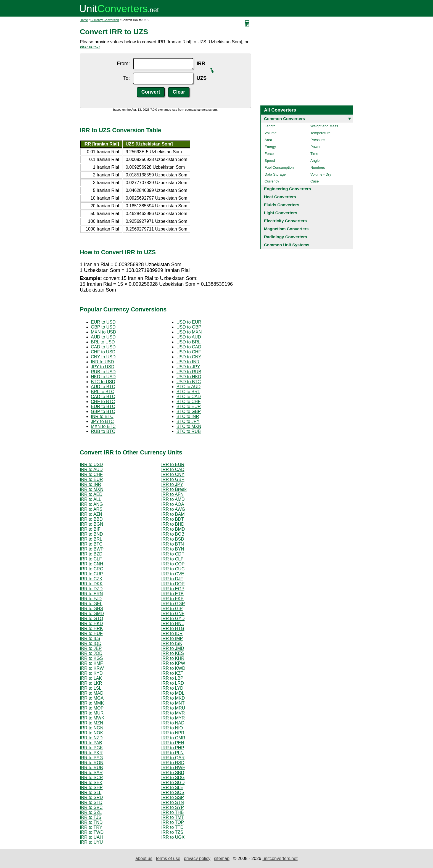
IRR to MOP (92, 708)
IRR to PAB (91, 743)
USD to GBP (189, 327)
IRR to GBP (173, 479)
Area (268, 140)
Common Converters (284, 119)
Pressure (318, 140)
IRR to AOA (173, 504)
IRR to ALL (90, 499)
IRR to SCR (91, 778)
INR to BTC (102, 416)
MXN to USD (104, 332)
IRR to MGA (92, 698)
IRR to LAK (91, 678)
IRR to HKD (91, 624)
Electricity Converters (285, 221)
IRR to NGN (92, 728)
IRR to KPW (173, 663)
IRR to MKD (173, 698)
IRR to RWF (173, 768)
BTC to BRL (188, 392)
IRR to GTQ (91, 619)
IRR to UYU (91, 842)
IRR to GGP (173, 604)
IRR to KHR (173, 658)
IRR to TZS (172, 832)
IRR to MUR (92, 713)
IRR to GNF (173, 614)
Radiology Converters (286, 237)
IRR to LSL (91, 688)
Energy (270, 147)
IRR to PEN (173, 743)
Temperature (320, 133)
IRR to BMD (173, 529)
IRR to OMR (173, 738)
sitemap (222, 858)
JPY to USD (103, 367)
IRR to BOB (173, 534)
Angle (315, 161)
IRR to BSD (173, 539)
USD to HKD (189, 377)
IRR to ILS (90, 638)
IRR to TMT (173, 817)
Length (270, 126)
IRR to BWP (92, 549)
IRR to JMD (173, 648)
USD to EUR (189, 322)
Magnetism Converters (286, 229)
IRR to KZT (172, 673)
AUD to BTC (103, 387)
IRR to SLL (91, 792)
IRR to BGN (91, 524)
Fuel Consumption (279, 167)
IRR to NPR (173, 733)
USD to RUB (189, 372)
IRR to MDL (173, 693)
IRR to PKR (91, 753)
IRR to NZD (91, 738)
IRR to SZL (91, 812)
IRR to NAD (173, 723)
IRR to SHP (91, 788)
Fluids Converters (282, 205)
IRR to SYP (173, 807)
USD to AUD (189, 337)
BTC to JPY (188, 421)
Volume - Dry (321, 174)
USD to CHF (189, 352)
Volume (270, 133)
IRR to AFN (172, 494)
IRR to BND (91, 534)
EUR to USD (103, 322)
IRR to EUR (173, 465)
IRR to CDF (173, 554)
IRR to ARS (91, 509)
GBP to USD (103, 327)
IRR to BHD (173, 524)
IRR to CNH (91, 564)
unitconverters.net (280, 858)
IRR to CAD (173, 469)
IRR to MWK (92, 718)
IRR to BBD (91, 519)
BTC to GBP (189, 411)
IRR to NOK (91, 733)
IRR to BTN (173, 544)
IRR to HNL (173, 624)
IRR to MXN (92, 489)
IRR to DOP (173, 584)
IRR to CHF (91, 474)
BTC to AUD (188, 387)
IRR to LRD (173, 683)
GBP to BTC (103, 411)
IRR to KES (173, 653)
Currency (272, 181)
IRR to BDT (173, 519)
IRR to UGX (173, 837)
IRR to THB (173, 812)
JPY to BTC (102, 421)
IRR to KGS (91, 658)
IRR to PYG (91, 758)
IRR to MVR (173, 713)
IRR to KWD (173, 668)
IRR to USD (91, 465)
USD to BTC (189, 382)
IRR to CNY (173, 474)
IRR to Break (174, 489)
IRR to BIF (90, 529)
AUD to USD (103, 337)
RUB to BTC (103, 431)
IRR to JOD (91, 653)
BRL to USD (103, 342)
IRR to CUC (173, 569)
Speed (270, 161)
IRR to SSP (173, 797)
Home (84, 20)
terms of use (168, 858)
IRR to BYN (173, 549)
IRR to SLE (172, 788)
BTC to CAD (189, 397)
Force (269, 154)
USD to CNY (189, 357)
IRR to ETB (172, 594)
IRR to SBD (173, 773)
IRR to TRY (91, 827)
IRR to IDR (172, 633)
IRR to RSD (173, 763)
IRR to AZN (91, 514)
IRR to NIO (172, 728)
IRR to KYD (91, 673)
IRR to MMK (92, 703)
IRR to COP (173, 564)
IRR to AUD (91, 469)
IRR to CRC (91, 569)
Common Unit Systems (287, 245)
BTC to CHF (188, 402)
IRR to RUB (91, 768)
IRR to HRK (91, 628)
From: (123, 63)
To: (126, 78)
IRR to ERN (91, 594)
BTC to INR (188, 416)
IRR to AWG (173, 509)
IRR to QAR (173, 758)
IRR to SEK (91, 783)
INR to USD (102, 362)
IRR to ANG (91, 504)
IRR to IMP (172, 638)
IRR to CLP (172, 559)
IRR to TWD (92, 832)
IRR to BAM (173, 514)
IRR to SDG (173, 778)
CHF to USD (103, 352)
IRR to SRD (91, 797)
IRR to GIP (172, 609)
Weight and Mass (324, 126)
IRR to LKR (91, 683)
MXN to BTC (103, 426)
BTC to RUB (189, 431)
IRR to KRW (92, 668)
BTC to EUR (189, 407)
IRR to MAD (92, 693)
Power (315, 147)
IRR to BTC (91, 544)
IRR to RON (92, 763)
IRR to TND (91, 822)
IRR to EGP (173, 589)
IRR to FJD (91, 599)
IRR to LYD (172, 688)
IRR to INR (90, 484)
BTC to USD (103, 382)
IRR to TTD (172, 827)
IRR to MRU (173, 708)
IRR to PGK (91, 748)
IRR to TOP (173, 822)
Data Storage (275, 174)
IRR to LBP (172, 678)
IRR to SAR (91, 773)
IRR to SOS (173, 792)
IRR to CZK (91, 579)
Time (314, 154)
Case (315, 181)
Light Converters (281, 213)
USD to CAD (189, 347)
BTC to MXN (189, 426)
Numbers (318, 167)
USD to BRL (188, 342)
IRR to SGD (173, 783)
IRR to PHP (173, 748)
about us (144, 858)
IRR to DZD (91, 589)
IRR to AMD (173, 499)
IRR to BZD (91, 554)
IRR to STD (91, 802)
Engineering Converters (287, 189)
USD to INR (188, 362)
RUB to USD (103, 372)
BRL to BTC (103, 392)
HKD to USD (103, 377)
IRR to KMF (91, 663)
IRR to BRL (91, 539)
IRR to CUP (91, 574)
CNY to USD (103, 357)
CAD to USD (103, 347)
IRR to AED (91, 494)
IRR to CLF (91, 559)
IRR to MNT (173, 703)
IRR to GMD (92, 614)
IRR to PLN (172, 753)
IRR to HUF (91, 633)
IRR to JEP (91, 648)
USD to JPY (188, 367)
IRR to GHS (91, 609)
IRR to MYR (173, 718)
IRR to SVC (91, 807)
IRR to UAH (91, 837)
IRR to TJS (91, 817)
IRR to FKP (172, 599)
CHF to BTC (103, 402)
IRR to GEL (91, 604)
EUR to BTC (103, 407)
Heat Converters (280, 197)
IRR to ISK (172, 643)
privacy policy (197, 858)
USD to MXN (189, 332)
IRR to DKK (91, 584)
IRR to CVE (173, 574)
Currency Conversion (105, 20)
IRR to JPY (172, 484)
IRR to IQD (91, 643)
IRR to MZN (91, 723)
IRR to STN (173, 802)
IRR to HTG (173, 628)
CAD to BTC (103, 397)
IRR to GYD (173, 619)
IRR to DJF (172, 579)
